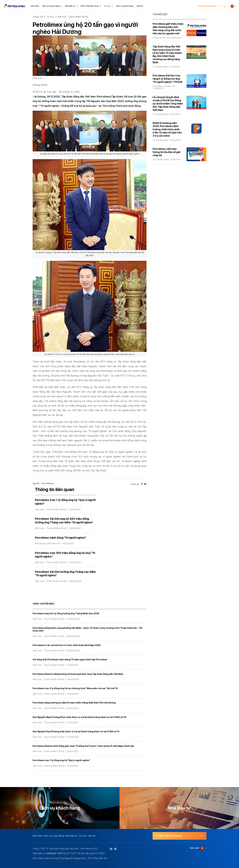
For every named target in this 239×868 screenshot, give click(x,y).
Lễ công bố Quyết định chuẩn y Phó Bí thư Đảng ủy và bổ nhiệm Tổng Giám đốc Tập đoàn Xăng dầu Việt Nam (168, 104)
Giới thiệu (35, 6)
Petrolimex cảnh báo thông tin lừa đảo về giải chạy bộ (166, 152)
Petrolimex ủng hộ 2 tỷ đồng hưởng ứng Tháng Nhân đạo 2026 (66, 613)
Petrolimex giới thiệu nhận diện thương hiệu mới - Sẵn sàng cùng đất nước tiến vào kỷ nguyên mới (168, 29)
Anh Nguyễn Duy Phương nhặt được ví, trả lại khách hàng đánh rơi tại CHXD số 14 (76, 732)
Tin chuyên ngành (161, 67)
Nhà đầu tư (70, 6)
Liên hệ (140, 6)
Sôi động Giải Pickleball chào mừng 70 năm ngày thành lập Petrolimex (70, 660)
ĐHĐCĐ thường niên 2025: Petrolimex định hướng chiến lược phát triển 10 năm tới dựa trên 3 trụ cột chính (167, 129)
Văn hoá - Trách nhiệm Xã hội (73, 17)
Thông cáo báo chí (161, 38)
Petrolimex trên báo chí (47, 543)
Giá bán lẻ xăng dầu (207, 6)
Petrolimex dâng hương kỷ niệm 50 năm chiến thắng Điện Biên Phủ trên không (74, 703)
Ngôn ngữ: (195, 848)
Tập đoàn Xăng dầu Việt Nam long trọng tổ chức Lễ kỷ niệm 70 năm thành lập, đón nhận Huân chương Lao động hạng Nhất (167, 55)
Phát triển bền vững (90, 6)
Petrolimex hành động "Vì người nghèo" (61, 538)
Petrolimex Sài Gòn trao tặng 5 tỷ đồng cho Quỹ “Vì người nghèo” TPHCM (167, 79)
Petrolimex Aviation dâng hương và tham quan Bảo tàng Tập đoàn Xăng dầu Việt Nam (78, 674)
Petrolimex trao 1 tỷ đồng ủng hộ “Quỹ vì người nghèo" (61, 760)
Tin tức (107, 6)
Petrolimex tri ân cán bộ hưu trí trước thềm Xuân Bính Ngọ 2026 (67, 645)
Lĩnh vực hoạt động (51, 6)
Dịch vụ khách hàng (125, 6)
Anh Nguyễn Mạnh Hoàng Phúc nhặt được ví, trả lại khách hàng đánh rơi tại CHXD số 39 (79, 717)
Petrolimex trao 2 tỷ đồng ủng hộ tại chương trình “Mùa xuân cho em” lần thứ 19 (75, 688)
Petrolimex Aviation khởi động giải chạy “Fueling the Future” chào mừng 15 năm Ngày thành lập (83, 746)
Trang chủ (38, 17)
